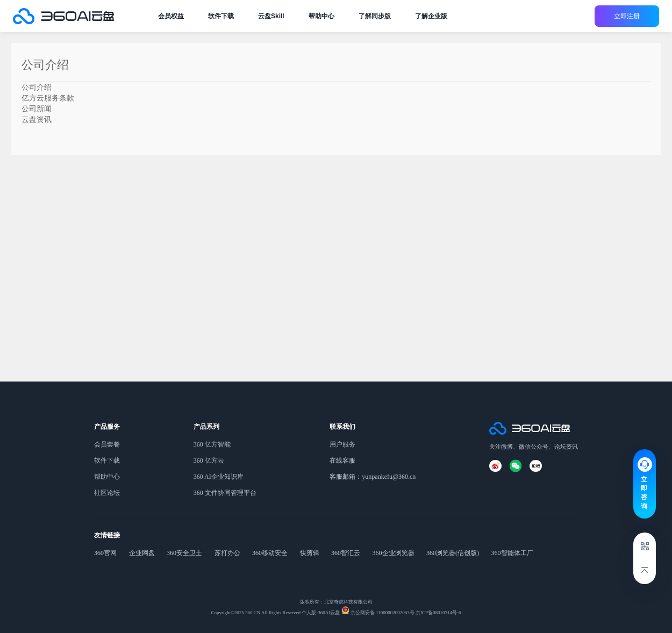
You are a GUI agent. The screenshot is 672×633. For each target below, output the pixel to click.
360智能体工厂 (512, 553)
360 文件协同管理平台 (225, 493)
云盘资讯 (37, 119)
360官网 (105, 553)
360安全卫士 (184, 553)
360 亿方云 (209, 461)
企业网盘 (142, 553)
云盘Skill (271, 16)
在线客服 (342, 461)
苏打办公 (227, 553)
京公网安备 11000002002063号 (382, 613)
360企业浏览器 (394, 553)
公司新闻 (37, 109)
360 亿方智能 (212, 444)
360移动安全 (270, 553)
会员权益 (171, 16)
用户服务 (342, 444)
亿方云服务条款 (48, 98)
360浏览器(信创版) (453, 553)
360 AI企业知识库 (219, 477)
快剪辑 (310, 553)
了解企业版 (431, 16)
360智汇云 (346, 553)
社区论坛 (107, 493)
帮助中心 (321, 16)
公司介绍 (37, 87)
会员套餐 (107, 444)
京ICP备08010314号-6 (438, 613)
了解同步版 (375, 16)
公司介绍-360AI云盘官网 (63, 16)
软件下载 (221, 16)
